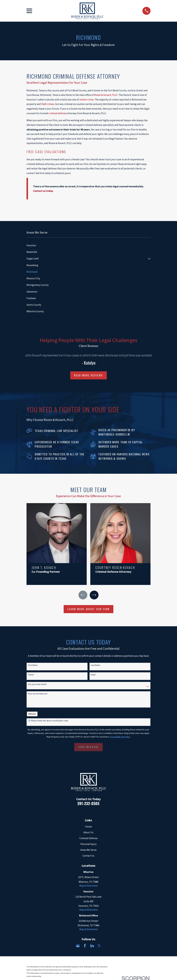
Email (93, 675)
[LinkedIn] (92, 946)
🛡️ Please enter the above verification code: (48, 721)
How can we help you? (38, 694)
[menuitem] (88, 246)
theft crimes (48, 104)
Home (88, 827)
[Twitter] (99, 946)
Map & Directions (88, 886)
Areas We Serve (88, 850)
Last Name (95, 665)
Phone (31, 675)
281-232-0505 (88, 804)
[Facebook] (85, 946)
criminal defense (58, 113)
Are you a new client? (37, 685)
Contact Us (88, 856)
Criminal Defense (88, 839)
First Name (33, 665)
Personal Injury (88, 844)
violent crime (87, 100)
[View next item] (94, 595)
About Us (88, 833)
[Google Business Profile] (78, 946)
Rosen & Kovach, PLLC (106, 95)
